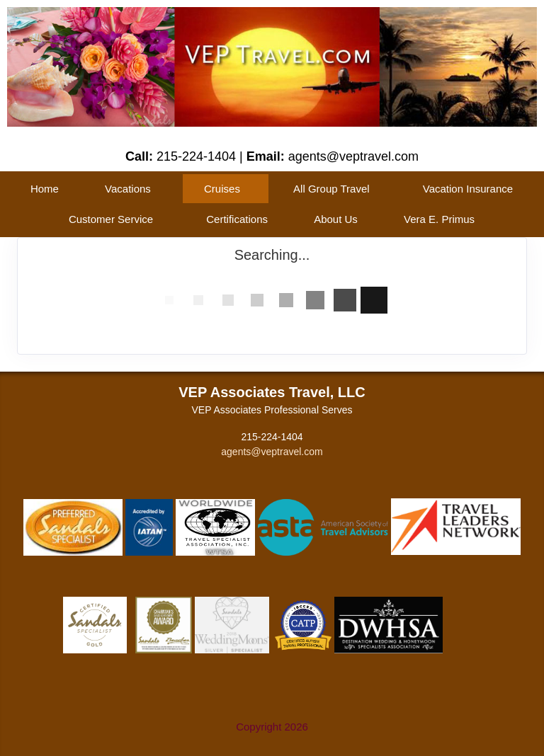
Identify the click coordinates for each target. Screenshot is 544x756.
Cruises (222, 189)
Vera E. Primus (439, 219)
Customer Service (111, 219)
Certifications (237, 219)
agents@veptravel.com (272, 452)
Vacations (128, 189)
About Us (336, 219)
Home (45, 189)
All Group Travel (331, 189)
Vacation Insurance (468, 189)
